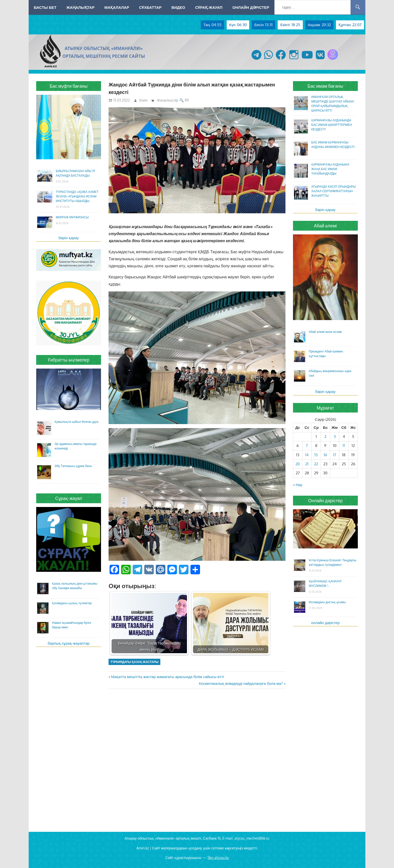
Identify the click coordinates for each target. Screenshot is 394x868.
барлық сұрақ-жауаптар (69, 643)
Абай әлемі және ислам (325, 332)
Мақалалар (117, 7)
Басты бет (45, 7)
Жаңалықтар (80, 7)
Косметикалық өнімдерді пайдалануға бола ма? (241, 683)
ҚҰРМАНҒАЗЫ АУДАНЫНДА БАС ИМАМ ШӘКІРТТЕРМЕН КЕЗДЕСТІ (332, 125)
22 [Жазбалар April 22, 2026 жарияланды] (316, 464)
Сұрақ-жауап (209, 7)
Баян (143, 100)
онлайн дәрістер (325, 623)
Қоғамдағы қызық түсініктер (72, 603)
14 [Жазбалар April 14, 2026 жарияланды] (307, 455)
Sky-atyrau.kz (218, 858)
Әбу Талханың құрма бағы (73, 466)
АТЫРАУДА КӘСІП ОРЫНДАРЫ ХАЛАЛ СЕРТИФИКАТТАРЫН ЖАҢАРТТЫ (334, 191)
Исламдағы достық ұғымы (327, 602)
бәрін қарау (69, 238)
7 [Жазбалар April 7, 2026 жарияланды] (307, 446)
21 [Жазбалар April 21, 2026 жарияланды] (307, 464)
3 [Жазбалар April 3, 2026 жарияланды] (335, 437)
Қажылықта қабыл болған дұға (76, 422)
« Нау (298, 485)
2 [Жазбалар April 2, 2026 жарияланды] (325, 437)
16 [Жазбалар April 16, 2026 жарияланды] (325, 455)
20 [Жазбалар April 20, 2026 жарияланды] (298, 464)
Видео (178, 7)
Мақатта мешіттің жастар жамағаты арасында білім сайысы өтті (167, 677)
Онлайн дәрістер (251, 7)
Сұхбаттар (150, 7)
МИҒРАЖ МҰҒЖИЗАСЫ (72, 217)
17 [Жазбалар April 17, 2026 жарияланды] (335, 455)
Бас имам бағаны (325, 86)
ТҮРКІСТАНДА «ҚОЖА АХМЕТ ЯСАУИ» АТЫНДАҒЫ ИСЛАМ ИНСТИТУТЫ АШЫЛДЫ (77, 196)
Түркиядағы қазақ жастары (134, 662)
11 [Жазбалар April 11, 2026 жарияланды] (344, 446)
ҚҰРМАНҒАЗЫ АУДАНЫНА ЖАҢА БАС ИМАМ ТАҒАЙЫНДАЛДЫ (330, 169)
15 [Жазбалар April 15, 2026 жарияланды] (316, 455)
